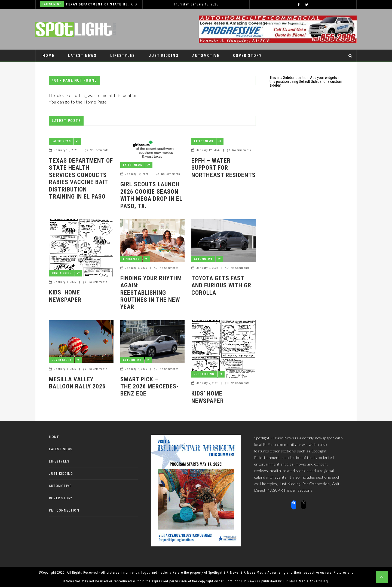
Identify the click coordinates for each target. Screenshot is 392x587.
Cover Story (247, 56)
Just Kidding (164, 56)
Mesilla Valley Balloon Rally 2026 (77, 383)
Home (48, 56)
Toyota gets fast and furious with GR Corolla (221, 285)
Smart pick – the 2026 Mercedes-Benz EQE (149, 387)
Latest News (52, 4)
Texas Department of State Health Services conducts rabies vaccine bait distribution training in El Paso (98, 4)
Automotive (206, 56)
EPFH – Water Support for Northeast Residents (223, 168)
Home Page (95, 102)
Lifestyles (123, 56)
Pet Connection (61, 68)
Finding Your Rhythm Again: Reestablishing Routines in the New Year (151, 293)
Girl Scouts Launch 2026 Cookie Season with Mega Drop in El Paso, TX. (151, 195)
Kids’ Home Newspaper (65, 296)
